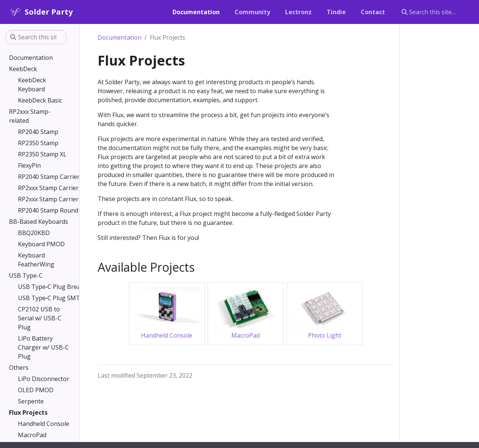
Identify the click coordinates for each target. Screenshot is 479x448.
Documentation (120, 37)
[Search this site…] (431, 12)
